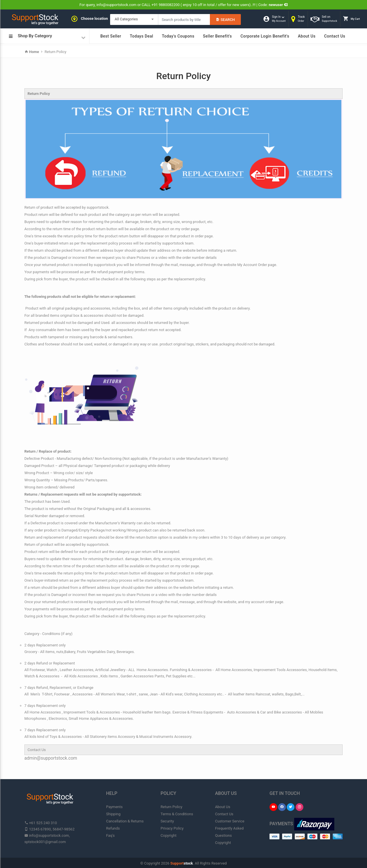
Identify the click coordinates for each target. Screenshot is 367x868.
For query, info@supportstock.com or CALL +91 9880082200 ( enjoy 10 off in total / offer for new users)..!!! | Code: (183, 5)
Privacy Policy (172, 828)
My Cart (351, 19)
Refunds (113, 828)
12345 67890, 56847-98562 (49, 829)
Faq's (110, 835)
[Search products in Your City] (184, 19)
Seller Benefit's (217, 36)
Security (167, 821)
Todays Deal (142, 36)
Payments (114, 807)
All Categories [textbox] (126, 19)
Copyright (169, 835)
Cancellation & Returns (125, 821)
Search (225, 20)
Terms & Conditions (177, 814)
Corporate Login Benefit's (265, 36)
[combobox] (134, 19)
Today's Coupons (178, 36)
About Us (307, 36)
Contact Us (335, 36)
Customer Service (230, 821)
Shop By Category (47, 36)
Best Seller (111, 36)
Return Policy (55, 52)
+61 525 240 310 (41, 823)
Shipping (113, 814)
